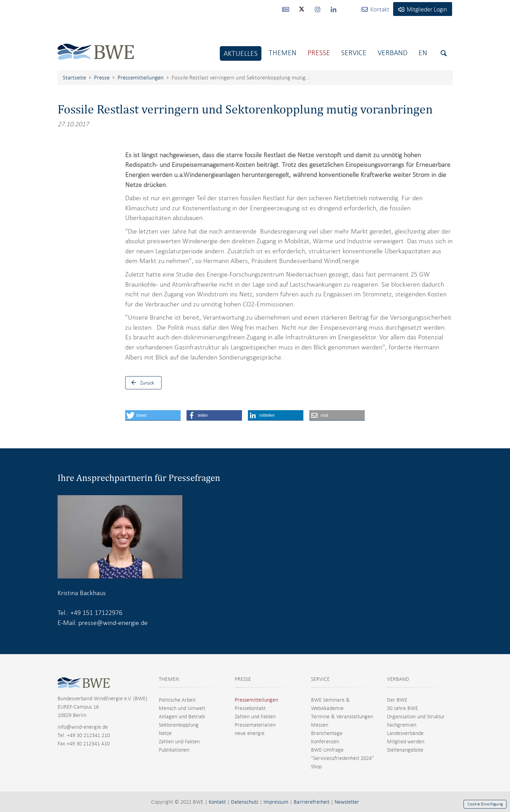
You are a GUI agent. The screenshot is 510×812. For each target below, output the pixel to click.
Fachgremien (402, 725)
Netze (165, 733)
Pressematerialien (255, 725)
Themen (283, 53)
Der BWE (397, 700)
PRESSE (243, 679)
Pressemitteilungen (256, 700)
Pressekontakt (250, 708)
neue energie (250, 733)
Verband (392, 53)
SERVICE (320, 679)
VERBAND (398, 679)
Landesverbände (405, 733)
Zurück (141, 383)
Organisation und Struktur (416, 717)
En (423, 53)
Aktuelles (241, 53)
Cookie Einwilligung (485, 804)
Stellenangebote (405, 750)
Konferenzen (325, 742)
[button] (153, 415)
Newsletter (347, 802)
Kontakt (217, 802)
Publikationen (174, 750)
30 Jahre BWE (403, 708)
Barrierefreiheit (312, 802)
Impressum (276, 802)
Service (354, 53)
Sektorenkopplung (179, 725)
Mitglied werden (406, 742)
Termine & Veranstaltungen (342, 717)
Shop (316, 767)
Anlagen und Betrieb (182, 717)
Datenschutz (245, 802)
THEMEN (169, 679)
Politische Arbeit (177, 700)
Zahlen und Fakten (179, 742)
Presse (319, 53)
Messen (320, 725)
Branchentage (327, 733)
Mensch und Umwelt (182, 708)
